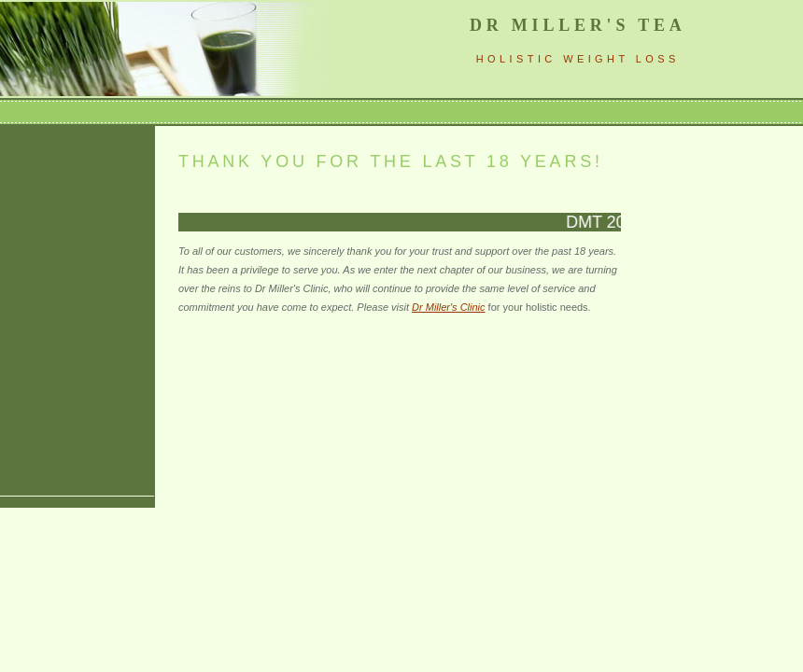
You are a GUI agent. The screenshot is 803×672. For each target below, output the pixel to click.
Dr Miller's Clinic (449, 307)
